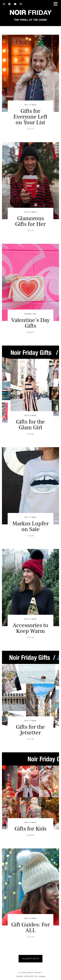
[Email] (15, 4)
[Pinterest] (10, 4)
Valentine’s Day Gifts (30, 323)
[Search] (21, 4)
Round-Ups (30, 314)
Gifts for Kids (30, 829)
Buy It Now (30, 105)
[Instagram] (4, 4)
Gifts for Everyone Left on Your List (30, 117)
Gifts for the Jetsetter (30, 730)
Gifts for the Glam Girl (30, 425)
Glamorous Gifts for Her (30, 221)
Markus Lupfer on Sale (30, 526)
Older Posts (30, 959)
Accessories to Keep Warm (30, 628)
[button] (57, 4)
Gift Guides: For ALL (30, 928)
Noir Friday (35, 973)
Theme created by (30, 976)
